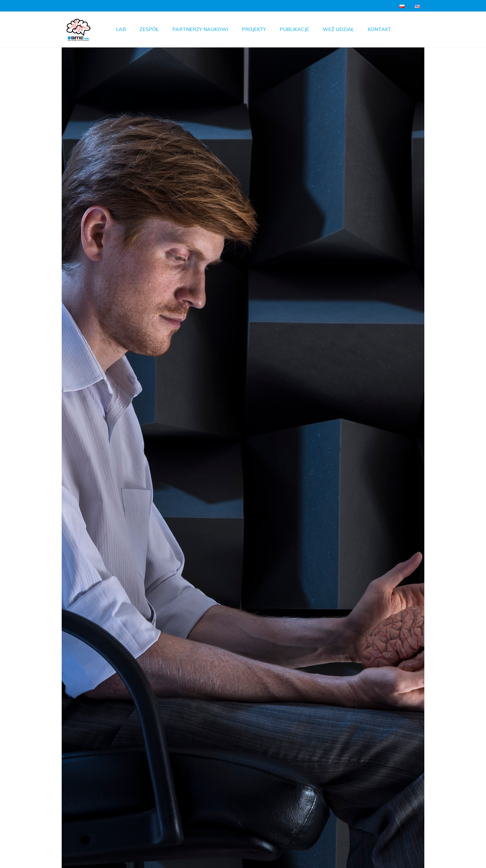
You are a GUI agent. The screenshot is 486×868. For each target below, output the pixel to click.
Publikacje (294, 29)
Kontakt (379, 29)
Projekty (254, 29)
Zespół (149, 29)
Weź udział (338, 29)
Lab (121, 29)
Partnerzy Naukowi (200, 29)
